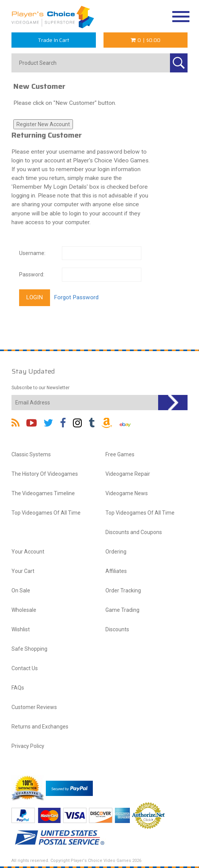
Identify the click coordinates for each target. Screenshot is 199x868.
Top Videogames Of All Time (46, 513)
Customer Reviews (34, 707)
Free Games (120, 454)
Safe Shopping (29, 649)
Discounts (117, 629)
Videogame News (127, 493)
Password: (32, 274)
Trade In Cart (53, 40)
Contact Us (25, 668)
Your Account (28, 552)
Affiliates (116, 571)
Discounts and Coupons (134, 532)
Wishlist (21, 629)
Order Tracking (123, 590)
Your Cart (23, 571)
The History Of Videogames (45, 474)
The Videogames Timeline (43, 493)
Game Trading (122, 610)
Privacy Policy (28, 746)
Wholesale (24, 610)
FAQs (18, 688)
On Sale (21, 590)
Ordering (116, 552)
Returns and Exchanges (40, 727)
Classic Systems (31, 454)
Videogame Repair (128, 474)
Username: (32, 253)
